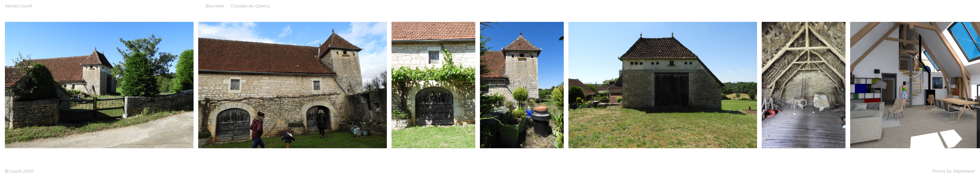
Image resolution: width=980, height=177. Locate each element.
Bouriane (215, 6)
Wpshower (964, 171)
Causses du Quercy (250, 6)
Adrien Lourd (18, 6)
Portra (939, 171)
